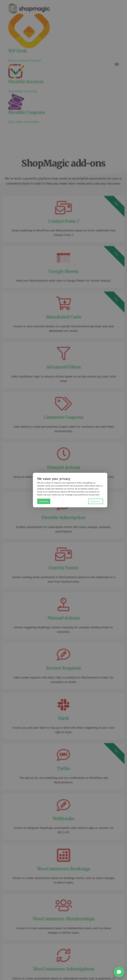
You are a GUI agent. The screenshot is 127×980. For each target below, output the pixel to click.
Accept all (44, 501)
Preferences (96, 501)
